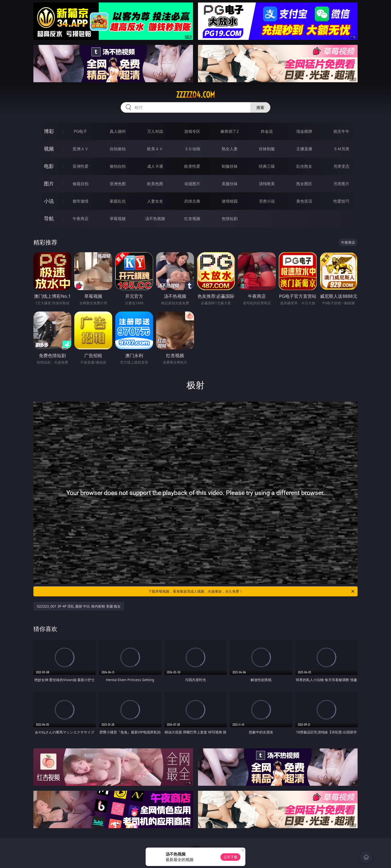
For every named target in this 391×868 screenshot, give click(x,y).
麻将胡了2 (230, 131)
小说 (49, 201)
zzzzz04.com (195, 95)
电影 (49, 166)
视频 (49, 149)
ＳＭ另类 (341, 149)
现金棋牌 (304, 131)
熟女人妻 (230, 149)
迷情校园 (230, 201)
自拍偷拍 (118, 149)
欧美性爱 (192, 166)
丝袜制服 (267, 149)
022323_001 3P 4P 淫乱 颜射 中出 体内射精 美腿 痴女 (79, 606)
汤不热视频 (155, 219)
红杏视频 (192, 219)
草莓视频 (118, 219)
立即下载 (230, 857)
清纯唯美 (267, 184)
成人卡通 (155, 166)
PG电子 (80, 131)
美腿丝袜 (230, 184)
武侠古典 (192, 201)
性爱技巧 (341, 201)
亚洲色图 (118, 184)
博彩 (49, 131)
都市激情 (81, 201)
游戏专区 (192, 131)
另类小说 (267, 201)
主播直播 (304, 149)
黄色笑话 (304, 201)
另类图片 (341, 184)
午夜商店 (81, 219)
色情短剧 (230, 219)
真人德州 (118, 131)
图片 (49, 184)
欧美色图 (155, 184)
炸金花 (267, 131)
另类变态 (341, 166)
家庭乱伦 (118, 201)
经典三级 (267, 166)
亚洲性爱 (81, 166)
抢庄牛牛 (341, 131)
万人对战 (155, 131)
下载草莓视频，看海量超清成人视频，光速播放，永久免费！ (252, 591)
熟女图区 (304, 184)
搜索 (260, 107)
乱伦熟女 (304, 166)
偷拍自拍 (118, 166)
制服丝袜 (230, 166)
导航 (49, 218)
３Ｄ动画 (192, 149)
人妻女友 (155, 201)
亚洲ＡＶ (81, 149)
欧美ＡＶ (155, 149)
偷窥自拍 (81, 184)
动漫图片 (192, 184)
